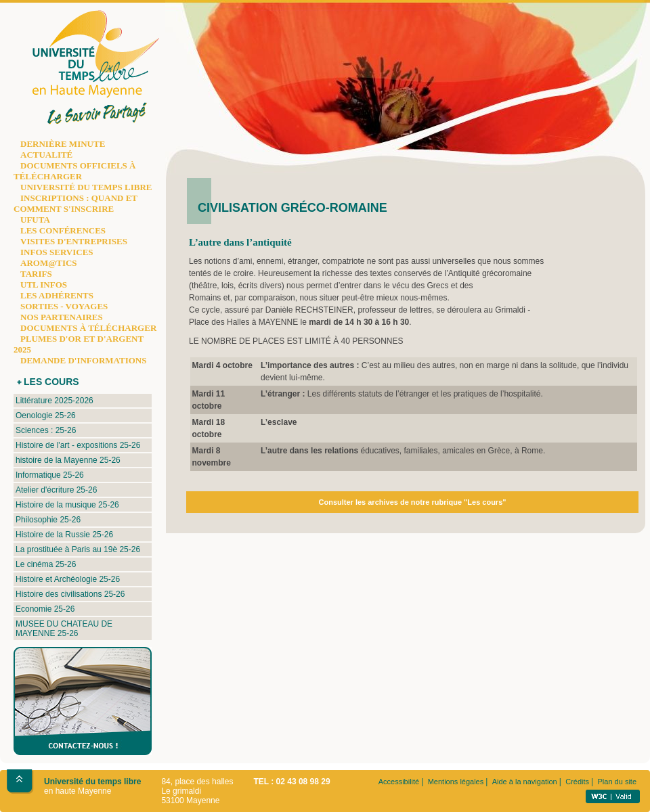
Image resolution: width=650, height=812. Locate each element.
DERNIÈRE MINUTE (63, 144)
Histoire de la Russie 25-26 (64, 535)
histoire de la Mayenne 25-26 (68, 460)
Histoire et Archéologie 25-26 (68, 579)
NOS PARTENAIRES (62, 317)
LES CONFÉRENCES (63, 230)
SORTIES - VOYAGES (64, 306)
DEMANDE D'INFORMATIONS (83, 360)
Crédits (577, 782)
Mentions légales (456, 782)
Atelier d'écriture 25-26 (56, 490)
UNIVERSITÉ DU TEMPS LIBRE (86, 187)
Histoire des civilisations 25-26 (70, 594)
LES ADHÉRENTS (57, 295)
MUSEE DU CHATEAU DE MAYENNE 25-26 (64, 629)
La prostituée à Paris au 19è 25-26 (78, 549)
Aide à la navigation (525, 782)
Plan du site (617, 782)
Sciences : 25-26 (46, 430)
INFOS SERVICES (57, 252)
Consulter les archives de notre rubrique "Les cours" (413, 502)
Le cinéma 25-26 (46, 564)
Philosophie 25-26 (48, 520)
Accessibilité (399, 782)
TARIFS (36, 274)
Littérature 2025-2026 (55, 401)
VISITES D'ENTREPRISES (74, 241)
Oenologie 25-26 (46, 415)
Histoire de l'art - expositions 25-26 (78, 445)
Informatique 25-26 (50, 475)
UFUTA (35, 220)
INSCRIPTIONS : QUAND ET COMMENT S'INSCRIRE (75, 203)
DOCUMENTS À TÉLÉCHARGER (88, 328)
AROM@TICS (49, 263)
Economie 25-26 (45, 609)
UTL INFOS (44, 285)
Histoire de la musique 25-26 (67, 505)
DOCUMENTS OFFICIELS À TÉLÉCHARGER (74, 171)
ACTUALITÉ (46, 155)
